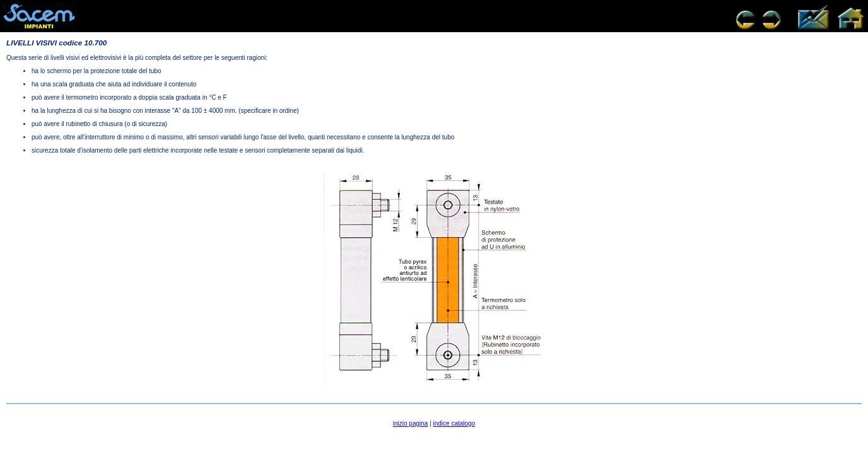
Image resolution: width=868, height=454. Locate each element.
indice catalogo (455, 423)
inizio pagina (411, 423)
